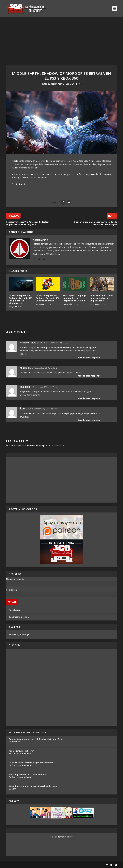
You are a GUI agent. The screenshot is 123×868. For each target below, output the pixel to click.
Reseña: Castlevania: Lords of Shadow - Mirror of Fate (36, 739)
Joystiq (23, 185)
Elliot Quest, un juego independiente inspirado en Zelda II (75, 299)
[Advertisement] (61, 39)
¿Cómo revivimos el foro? (21, 751)
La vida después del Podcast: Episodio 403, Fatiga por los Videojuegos (21, 300)
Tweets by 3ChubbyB (19, 635)
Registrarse (15, 610)
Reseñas (16, 742)
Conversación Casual (22, 754)
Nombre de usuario (15, 579)
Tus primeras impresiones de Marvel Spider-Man (33, 787)
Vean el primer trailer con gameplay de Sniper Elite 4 (102, 299)
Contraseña (11, 590)
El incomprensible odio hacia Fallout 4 (28, 775)
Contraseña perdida (19, 617)
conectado (33, 446)
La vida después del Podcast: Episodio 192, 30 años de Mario (48, 299)
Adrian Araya (57, 84)
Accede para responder (89, 358)
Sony (14, 789)
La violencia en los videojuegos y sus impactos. (32, 763)
